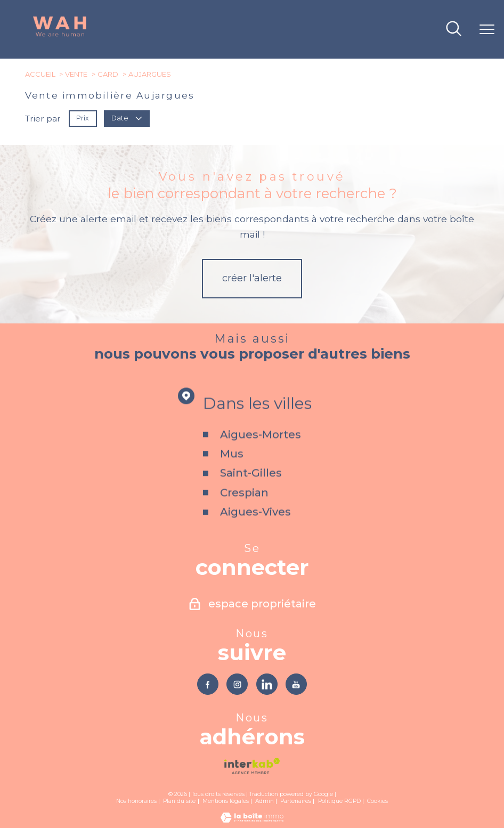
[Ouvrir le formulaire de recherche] (454, 30)
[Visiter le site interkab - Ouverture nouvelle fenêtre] (252, 768)
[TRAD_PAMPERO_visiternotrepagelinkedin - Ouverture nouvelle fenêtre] (268, 685)
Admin (265, 803)
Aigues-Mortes (261, 450)
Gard (108, 74)
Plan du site (179, 803)
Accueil (40, 74)
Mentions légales (226, 803)
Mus (232, 469)
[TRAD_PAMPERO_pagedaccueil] (60, 35)
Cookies (377, 803)
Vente (76, 74)
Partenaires (296, 803)
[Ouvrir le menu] (487, 29)
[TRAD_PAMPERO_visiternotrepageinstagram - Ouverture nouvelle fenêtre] (236, 685)
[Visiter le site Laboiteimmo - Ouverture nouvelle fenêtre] (252, 821)
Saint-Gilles (251, 489)
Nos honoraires (136, 803)
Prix (83, 118)
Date (127, 118)
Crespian (244, 508)
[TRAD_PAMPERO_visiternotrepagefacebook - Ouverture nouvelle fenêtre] (205, 685)
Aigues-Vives (255, 527)
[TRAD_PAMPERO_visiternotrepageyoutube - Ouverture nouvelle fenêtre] (299, 685)
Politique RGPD (339, 803)
